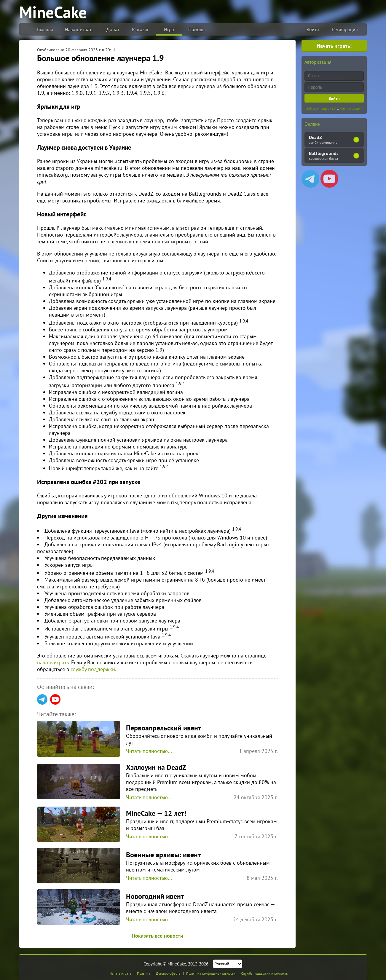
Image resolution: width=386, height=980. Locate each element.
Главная (45, 29)
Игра (169, 29)
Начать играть (79, 29)
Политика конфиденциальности (211, 973)
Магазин (141, 29)
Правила (144, 973)
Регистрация (345, 29)
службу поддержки (93, 669)
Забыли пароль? (321, 108)
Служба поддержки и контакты (265, 973)
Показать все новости (157, 936)
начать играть (53, 662)
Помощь (197, 29)
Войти (313, 29)
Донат (113, 29)
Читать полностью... (149, 751)
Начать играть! (334, 46)
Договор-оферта (168, 973)
